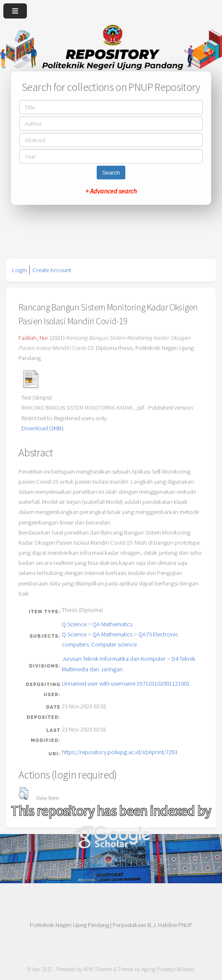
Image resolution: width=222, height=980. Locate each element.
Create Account (52, 270)
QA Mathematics (112, 624)
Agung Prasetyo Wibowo (168, 969)
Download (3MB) (42, 428)
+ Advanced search (111, 191)
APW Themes (98, 969)
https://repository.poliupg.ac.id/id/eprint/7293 (120, 752)
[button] (23, 794)
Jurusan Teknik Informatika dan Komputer (114, 659)
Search (111, 172)
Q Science (74, 624)
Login (20, 270)
